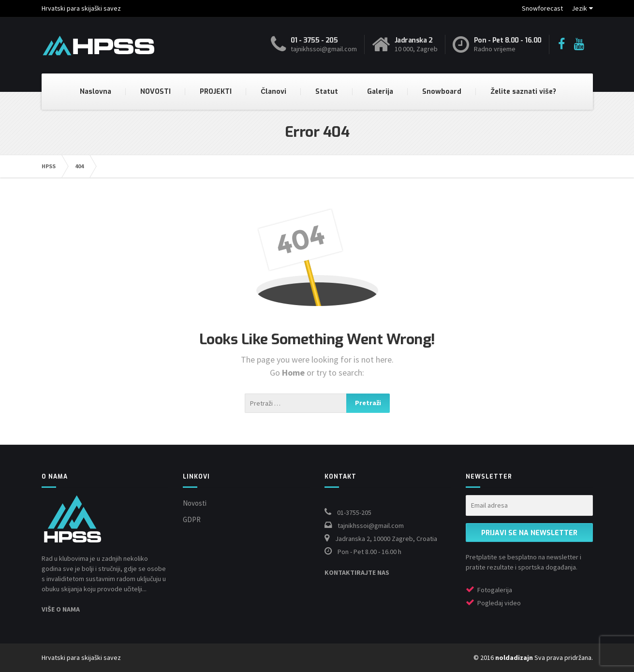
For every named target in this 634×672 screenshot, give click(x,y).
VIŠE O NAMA (61, 609)
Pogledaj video (499, 603)
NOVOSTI (155, 92)
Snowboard (442, 92)
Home (294, 373)
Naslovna (96, 92)
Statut (327, 92)
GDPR (192, 519)
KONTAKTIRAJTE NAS (357, 572)
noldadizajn (514, 657)
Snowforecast (542, 8)
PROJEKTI (216, 92)
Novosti (195, 503)
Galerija (380, 92)
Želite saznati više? (523, 92)
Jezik (579, 8)
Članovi (273, 92)
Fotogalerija (495, 590)
